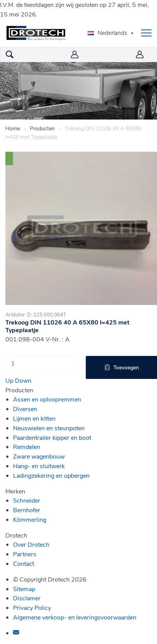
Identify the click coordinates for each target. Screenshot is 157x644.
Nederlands (107, 33)
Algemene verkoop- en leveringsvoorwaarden (75, 617)
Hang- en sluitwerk (39, 466)
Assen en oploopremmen (47, 399)
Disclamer (27, 598)
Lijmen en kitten (34, 418)
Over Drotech (31, 544)
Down (23, 380)
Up (9, 380)
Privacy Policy (32, 607)
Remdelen (27, 447)
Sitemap (24, 589)
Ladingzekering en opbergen (51, 475)
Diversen (25, 409)
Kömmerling (30, 519)
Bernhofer (27, 510)
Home (13, 128)
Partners (25, 554)
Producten (42, 128)
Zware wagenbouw (39, 456)
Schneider (27, 500)
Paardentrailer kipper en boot (52, 437)
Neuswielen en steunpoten (49, 428)
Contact (24, 563)
